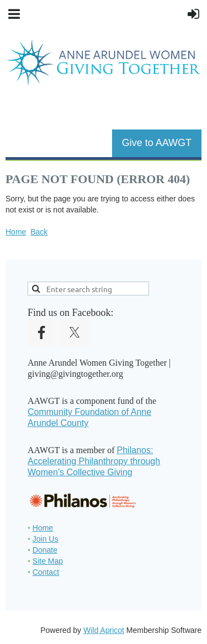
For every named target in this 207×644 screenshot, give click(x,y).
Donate (45, 550)
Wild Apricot (104, 630)
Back (39, 232)
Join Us (46, 539)
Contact (46, 572)
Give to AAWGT (157, 143)
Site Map (48, 561)
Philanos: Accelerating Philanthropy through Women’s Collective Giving (94, 461)
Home (16, 232)
